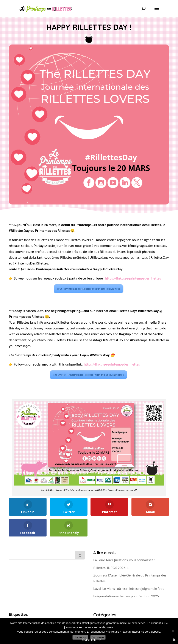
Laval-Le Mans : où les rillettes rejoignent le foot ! (129, 588)
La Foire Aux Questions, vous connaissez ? (124, 560)
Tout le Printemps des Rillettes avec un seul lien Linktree (88, 289)
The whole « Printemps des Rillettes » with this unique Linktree (88, 375)
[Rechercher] (80, 555)
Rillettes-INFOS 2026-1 (111, 568)
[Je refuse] (173, 631)
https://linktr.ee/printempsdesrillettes (133, 278)
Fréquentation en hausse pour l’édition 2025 (126, 596)
